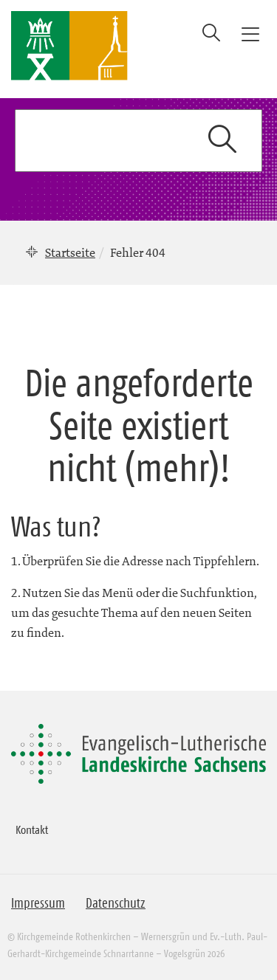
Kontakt (32, 829)
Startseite (70, 252)
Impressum (38, 903)
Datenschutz (116, 903)
